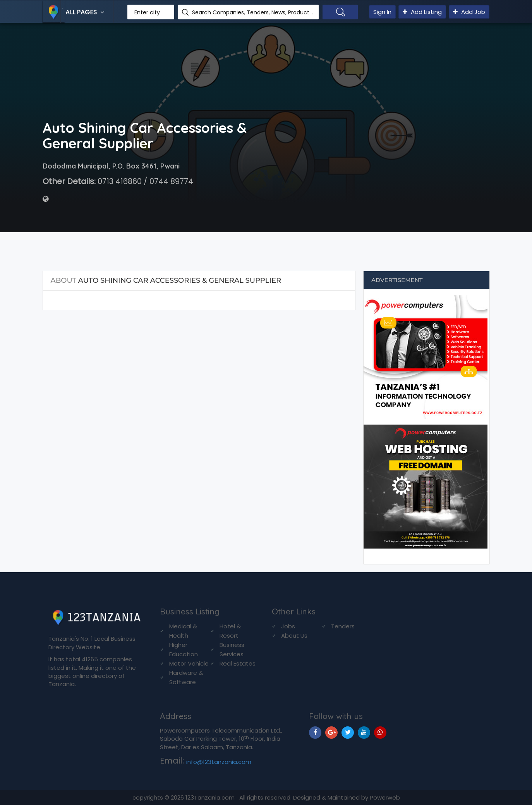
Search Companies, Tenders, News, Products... (252, 12)
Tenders (343, 626)
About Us (294, 636)
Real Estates (238, 663)
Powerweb (385, 797)
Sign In (382, 12)
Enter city (147, 12)
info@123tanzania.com (219, 762)
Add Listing (422, 12)
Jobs (288, 626)
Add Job (469, 12)
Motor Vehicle (189, 663)
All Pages (86, 12)
